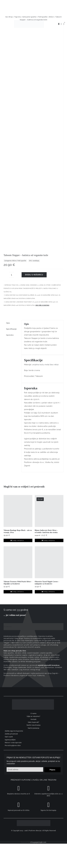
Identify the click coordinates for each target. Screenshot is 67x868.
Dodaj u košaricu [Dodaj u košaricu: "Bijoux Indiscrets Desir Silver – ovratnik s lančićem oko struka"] (49, 330)
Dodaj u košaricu (34, 64)
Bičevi (51, 17)
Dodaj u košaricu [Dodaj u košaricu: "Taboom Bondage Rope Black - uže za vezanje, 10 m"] (18, 330)
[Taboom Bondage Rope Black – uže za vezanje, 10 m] (18, 300)
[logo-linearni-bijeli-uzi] (33, 490)
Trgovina (18, 17)
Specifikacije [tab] (11, 119)
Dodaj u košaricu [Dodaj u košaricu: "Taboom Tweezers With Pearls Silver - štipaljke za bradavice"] (18, 381)
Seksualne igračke (29, 17)
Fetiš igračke (43, 17)
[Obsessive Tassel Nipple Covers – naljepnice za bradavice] (49, 352)
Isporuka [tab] (10, 125)
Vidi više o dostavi (42, 95)
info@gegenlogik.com (38, 632)
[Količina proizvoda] (12, 64)
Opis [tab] (8, 113)
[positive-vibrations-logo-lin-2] (29, 21)
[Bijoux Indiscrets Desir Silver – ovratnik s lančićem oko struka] (49, 300)
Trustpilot (8, 416)
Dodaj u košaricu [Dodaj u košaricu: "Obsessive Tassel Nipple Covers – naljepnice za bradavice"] (49, 381)
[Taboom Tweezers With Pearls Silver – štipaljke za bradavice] (18, 352)
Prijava (52, 559)
